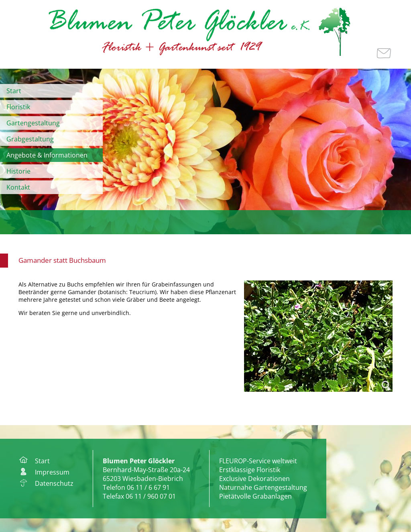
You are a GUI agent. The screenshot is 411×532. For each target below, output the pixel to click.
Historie (18, 171)
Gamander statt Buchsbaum (62, 260)
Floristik (18, 107)
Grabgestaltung (30, 139)
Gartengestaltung (33, 123)
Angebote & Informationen (47, 155)
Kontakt (18, 187)
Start (14, 91)
